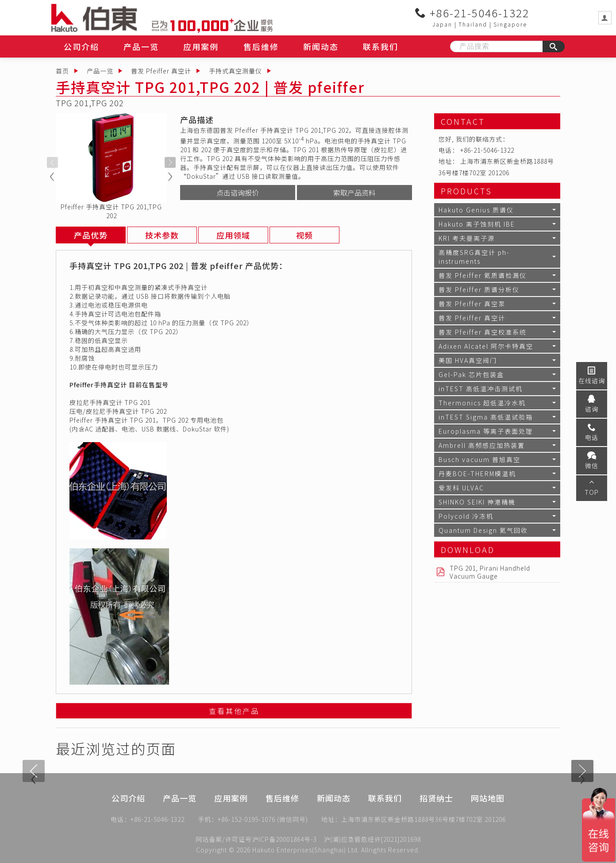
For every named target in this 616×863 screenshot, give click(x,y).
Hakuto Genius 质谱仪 (476, 210)
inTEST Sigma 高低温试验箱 (486, 417)
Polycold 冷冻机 (466, 516)
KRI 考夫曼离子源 (467, 238)
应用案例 (201, 46)
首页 (62, 71)
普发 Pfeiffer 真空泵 (472, 304)
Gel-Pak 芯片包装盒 (471, 374)
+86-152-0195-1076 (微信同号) (263, 821)
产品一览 (141, 46)
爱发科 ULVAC (461, 488)
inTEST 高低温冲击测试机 (481, 389)
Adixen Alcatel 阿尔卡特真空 (486, 346)
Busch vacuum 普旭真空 (479, 459)
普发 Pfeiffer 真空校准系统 (483, 332)
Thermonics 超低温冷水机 (482, 403)
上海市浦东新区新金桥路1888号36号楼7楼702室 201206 (423, 821)
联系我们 (381, 46)
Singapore (510, 24)
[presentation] (52, 163)
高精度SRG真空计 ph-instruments (474, 257)
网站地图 (488, 810)
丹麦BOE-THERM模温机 (477, 474)
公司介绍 (81, 46)
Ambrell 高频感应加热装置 (482, 445)
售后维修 (261, 46)
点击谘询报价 (238, 193)
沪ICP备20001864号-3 (284, 839)
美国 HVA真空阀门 (468, 360)
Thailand (473, 24)
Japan (442, 24)
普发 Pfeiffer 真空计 (161, 71)
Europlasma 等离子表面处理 (486, 431)
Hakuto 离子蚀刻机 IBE (477, 224)
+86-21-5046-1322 (472, 13)
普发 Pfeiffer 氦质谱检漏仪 (483, 275)
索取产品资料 (354, 193)
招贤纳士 (436, 810)
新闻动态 (321, 46)
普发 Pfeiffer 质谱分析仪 (479, 289)
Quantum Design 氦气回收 (483, 530)
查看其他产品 (234, 713)
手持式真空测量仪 (235, 71)
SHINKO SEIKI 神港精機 (477, 502)
